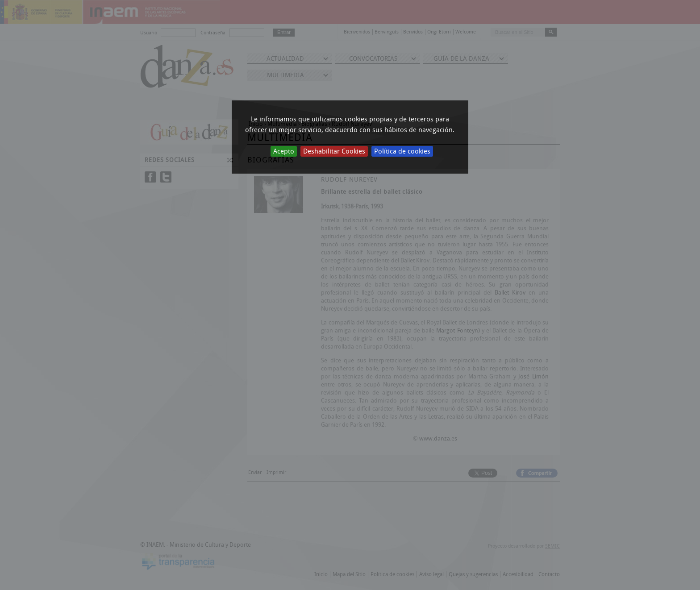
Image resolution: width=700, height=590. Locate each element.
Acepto (284, 151)
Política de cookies (402, 151)
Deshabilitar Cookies (334, 151)
